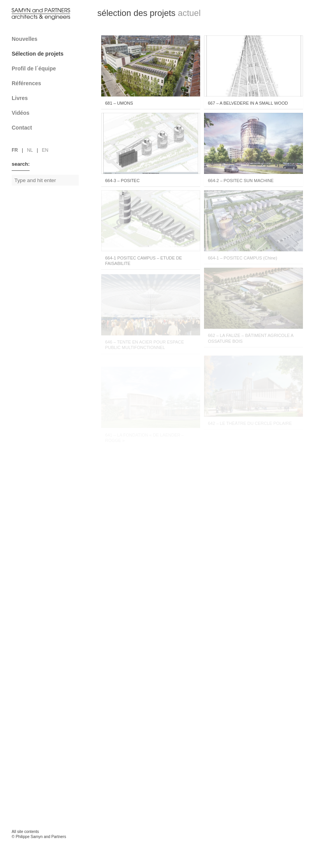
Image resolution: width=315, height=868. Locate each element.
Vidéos (21, 113)
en (45, 150)
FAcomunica (45, 845)
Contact (48, 128)
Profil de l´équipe (48, 68)
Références (48, 83)
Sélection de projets (48, 54)
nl (30, 150)
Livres (48, 98)
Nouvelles (25, 39)
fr (15, 150)
